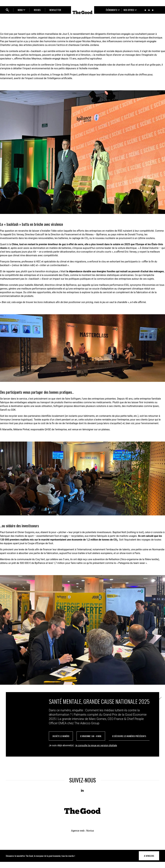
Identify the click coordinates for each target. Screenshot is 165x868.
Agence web (78, 837)
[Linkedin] (83, 797)
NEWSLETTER (55, 10)
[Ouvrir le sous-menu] (21, 10)
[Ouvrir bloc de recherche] (7, 10)
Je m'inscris (149, 862)
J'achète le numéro (61, 742)
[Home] (83, 12)
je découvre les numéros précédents (129, 742)
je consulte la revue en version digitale (96, 752)
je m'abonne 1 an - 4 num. (91, 742)
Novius (90, 837)
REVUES (37, 10)
